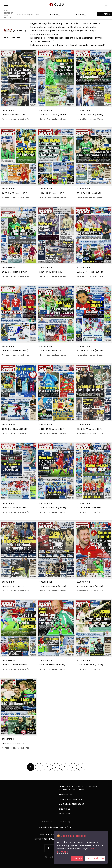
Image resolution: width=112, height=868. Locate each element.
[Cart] (106, 4)
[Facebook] (48, 848)
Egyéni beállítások (95, 858)
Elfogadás (77, 858)
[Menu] (6, 4)
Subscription (9, 110)
